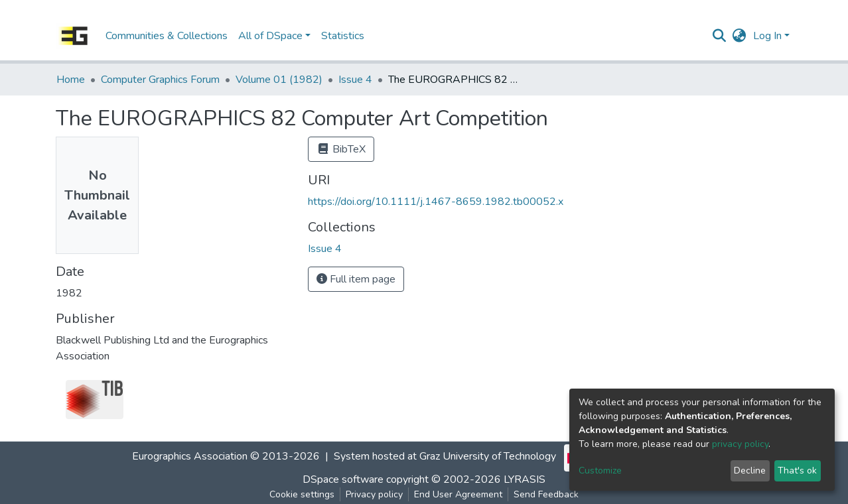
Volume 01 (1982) (279, 80)
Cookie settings (302, 494)
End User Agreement (458, 494)
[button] (740, 36)
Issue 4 (355, 80)
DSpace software (343, 479)
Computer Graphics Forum (160, 80)
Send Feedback (546, 494)
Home (71, 80)
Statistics (343, 36)
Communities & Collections (167, 36)
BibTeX (341, 149)
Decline (750, 471)
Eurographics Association (190, 457)
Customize (600, 471)
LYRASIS (525, 479)
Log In (767, 36)
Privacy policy (374, 494)
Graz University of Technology (488, 457)
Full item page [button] (356, 279)
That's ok (797, 471)
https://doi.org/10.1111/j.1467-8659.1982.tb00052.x (436, 202)
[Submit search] (720, 36)
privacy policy (740, 444)
